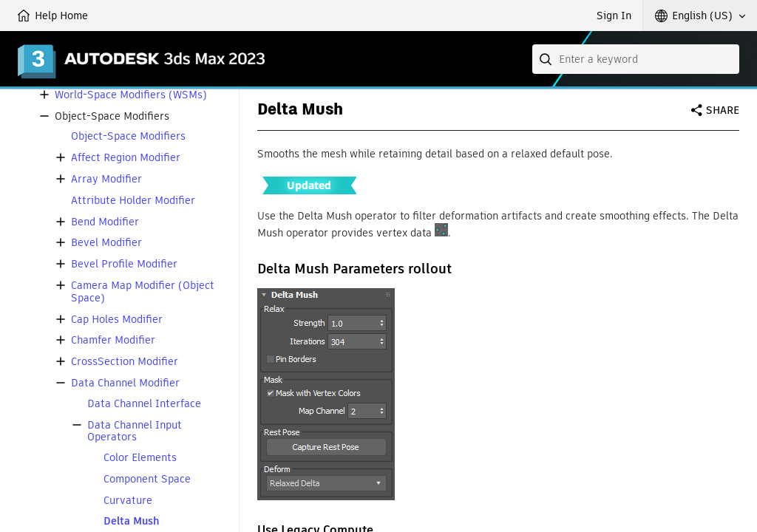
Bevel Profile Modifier (124, 264)
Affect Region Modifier (126, 158)
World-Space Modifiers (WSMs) (131, 95)
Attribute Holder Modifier (133, 201)
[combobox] (636, 59)
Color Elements (140, 458)
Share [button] (723, 110)
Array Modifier (106, 179)
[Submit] (547, 59)
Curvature (128, 501)
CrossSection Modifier (125, 362)
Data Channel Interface (144, 404)
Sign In (614, 16)
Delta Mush (132, 521)
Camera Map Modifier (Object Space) (143, 292)
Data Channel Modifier (125, 383)
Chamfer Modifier (113, 340)
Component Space (147, 479)
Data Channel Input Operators (135, 432)
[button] (700, 16)
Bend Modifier (105, 222)
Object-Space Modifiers (128, 136)
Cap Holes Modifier (117, 320)
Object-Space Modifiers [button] (112, 116)
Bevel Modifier (106, 243)
